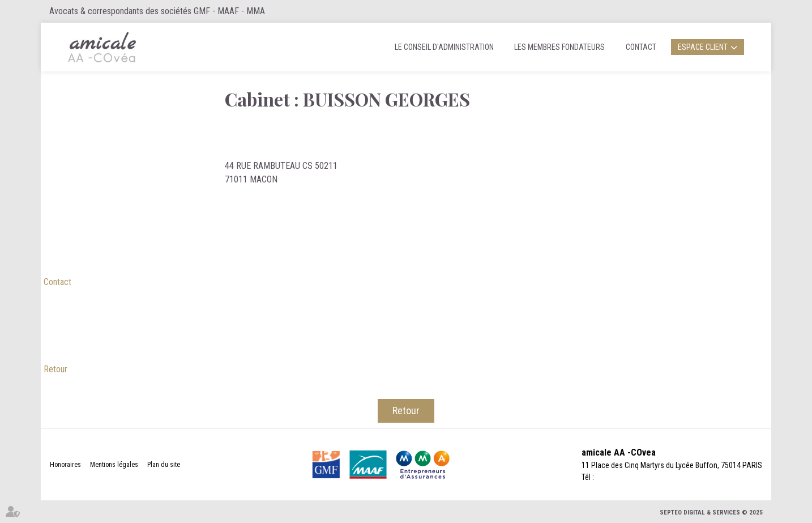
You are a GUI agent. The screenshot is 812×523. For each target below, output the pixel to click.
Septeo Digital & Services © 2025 (711, 513)
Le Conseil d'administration (444, 47)
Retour (55, 369)
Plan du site (164, 465)
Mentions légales (114, 465)
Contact (641, 47)
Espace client (703, 47)
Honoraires (65, 465)
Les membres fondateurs (559, 47)
